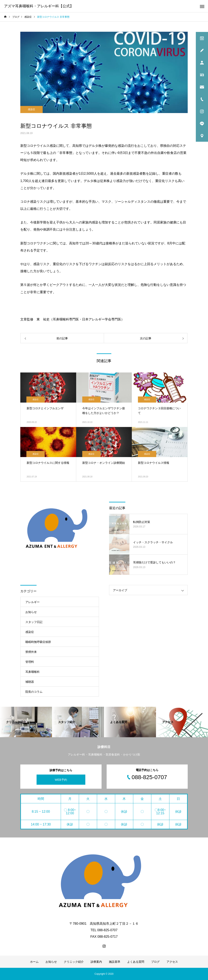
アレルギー (32, 602)
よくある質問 (136, 962)
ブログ (155, 962)
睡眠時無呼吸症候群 (38, 642)
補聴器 (30, 682)
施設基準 (115, 962)
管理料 (30, 662)
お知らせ (31, 612)
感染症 (31, 109)
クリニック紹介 (74, 962)
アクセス (172, 962)
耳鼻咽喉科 (32, 672)
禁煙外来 (31, 652)
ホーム (34, 962)
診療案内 (96, 962)
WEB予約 (61, 780)
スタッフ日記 (34, 622)
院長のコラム (34, 692)
